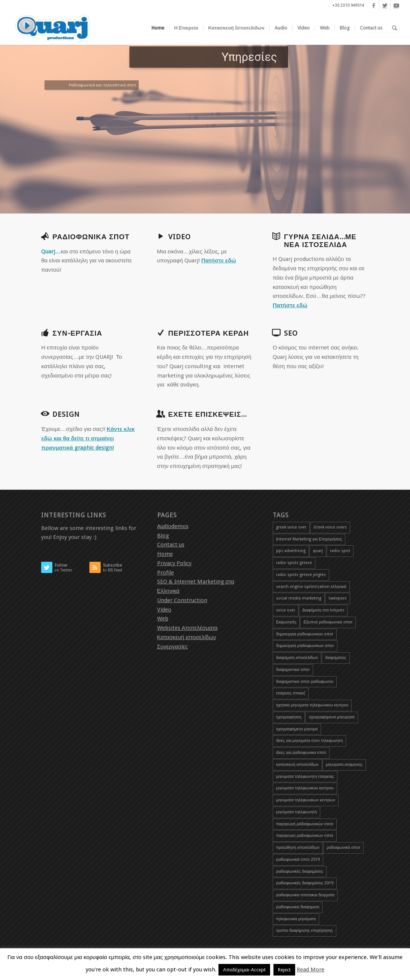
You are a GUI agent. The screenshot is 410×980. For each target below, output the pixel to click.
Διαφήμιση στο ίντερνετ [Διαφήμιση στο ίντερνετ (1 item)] (323, 610)
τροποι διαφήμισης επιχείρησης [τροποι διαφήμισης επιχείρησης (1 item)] (305, 930)
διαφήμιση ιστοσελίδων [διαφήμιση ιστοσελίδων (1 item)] (297, 658)
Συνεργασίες (173, 647)
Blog (163, 536)
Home (165, 554)
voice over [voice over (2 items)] (286, 610)
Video (164, 610)
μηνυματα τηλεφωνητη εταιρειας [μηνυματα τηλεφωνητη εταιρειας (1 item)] (305, 776)
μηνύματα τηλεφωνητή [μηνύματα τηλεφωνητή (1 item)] (296, 812)
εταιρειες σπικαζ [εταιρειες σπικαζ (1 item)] (291, 693)
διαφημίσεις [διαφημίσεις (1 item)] (336, 658)
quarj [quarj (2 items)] (318, 551)
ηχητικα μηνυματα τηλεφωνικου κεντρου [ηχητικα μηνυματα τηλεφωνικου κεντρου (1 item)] (312, 705)
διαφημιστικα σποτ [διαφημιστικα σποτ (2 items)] (293, 670)
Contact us (171, 545)
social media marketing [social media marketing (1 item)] (299, 598)
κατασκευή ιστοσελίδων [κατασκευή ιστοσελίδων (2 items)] (297, 765)
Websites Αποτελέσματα (187, 628)
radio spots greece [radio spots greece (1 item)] (294, 563)
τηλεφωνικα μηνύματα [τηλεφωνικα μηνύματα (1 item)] (296, 919)
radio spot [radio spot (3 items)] (340, 551)
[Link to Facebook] (374, 6)
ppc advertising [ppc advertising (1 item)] (291, 551)
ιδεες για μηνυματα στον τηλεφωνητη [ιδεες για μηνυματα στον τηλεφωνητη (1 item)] (309, 741)
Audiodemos (173, 526)
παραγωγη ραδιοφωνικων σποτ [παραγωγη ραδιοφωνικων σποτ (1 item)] (305, 836)
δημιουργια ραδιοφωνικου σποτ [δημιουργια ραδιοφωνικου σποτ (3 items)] (305, 634)
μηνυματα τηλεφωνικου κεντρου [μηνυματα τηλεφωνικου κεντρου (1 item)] (305, 788)
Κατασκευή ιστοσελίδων (187, 637)
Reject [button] (284, 970)
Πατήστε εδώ (219, 261)
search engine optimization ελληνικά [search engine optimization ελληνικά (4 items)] (311, 587)
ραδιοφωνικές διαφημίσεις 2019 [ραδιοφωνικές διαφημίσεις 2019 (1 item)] (305, 883)
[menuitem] (158, 28)
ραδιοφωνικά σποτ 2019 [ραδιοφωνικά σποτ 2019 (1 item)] (298, 859)
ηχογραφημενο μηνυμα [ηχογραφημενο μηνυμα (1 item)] (297, 729)
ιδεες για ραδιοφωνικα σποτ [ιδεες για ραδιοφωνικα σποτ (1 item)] (301, 753)
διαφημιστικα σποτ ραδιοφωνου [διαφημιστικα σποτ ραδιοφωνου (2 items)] (305, 682)
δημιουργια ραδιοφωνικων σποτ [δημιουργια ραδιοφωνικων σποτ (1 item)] (305, 646)
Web (163, 619)
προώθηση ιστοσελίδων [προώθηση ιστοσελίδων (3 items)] (298, 848)
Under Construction (182, 600)
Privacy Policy (174, 563)
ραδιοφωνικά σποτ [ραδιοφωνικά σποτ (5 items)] (343, 848)
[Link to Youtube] (396, 6)
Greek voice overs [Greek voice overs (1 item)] (330, 527)
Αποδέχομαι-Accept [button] (244, 970)
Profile (166, 573)
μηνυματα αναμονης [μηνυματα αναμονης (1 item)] (344, 765)
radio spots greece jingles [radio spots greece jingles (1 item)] (301, 575)
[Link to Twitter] (385, 6)
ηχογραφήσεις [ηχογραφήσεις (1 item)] (289, 717)
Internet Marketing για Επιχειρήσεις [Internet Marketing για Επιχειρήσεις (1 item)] (309, 539)
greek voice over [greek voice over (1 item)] (291, 527)
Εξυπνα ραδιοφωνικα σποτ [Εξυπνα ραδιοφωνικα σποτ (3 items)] (328, 622)
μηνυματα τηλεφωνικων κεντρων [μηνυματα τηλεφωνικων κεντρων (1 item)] (306, 800)
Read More (310, 970)
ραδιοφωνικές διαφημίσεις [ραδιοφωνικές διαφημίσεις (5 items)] (300, 871)
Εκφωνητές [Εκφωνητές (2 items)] (286, 622)
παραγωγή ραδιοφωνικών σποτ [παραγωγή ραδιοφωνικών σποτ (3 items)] (305, 824)
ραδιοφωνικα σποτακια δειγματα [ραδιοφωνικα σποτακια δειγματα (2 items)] (305, 895)
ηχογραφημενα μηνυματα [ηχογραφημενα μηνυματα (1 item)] (331, 717)
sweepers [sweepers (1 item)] (338, 598)
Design (66, 415)
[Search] (394, 28)
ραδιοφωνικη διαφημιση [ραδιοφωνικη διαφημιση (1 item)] (298, 907)
